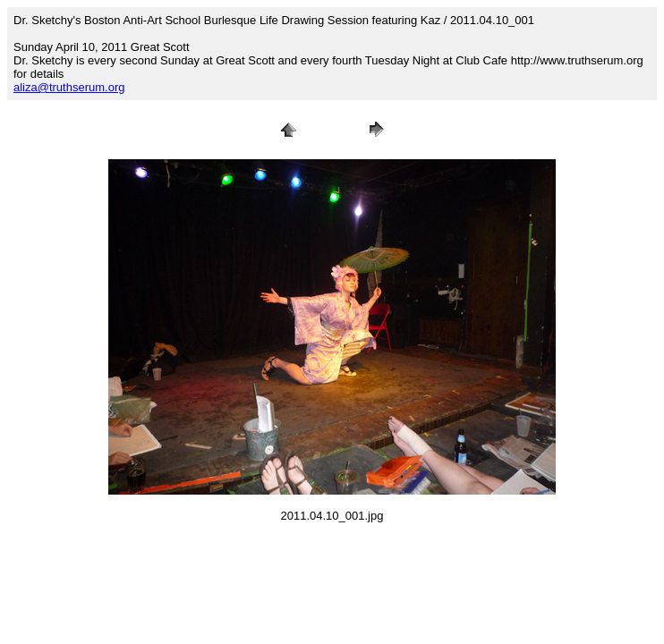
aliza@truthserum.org (69, 87)
